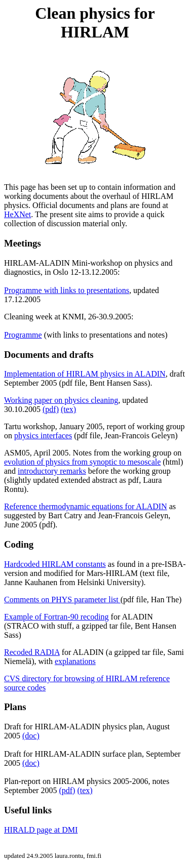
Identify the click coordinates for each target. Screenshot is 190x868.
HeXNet (17, 214)
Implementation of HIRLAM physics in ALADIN (85, 374)
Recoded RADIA (32, 652)
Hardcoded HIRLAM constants (55, 564)
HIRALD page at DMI (41, 830)
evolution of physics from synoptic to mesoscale (82, 462)
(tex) (68, 409)
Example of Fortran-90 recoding (56, 617)
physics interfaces (43, 436)
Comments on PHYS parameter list (62, 600)
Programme (23, 335)
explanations (75, 661)
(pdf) (51, 409)
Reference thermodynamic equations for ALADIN (86, 506)
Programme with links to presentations (67, 290)
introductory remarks (52, 471)
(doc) (31, 736)
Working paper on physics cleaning (61, 400)
